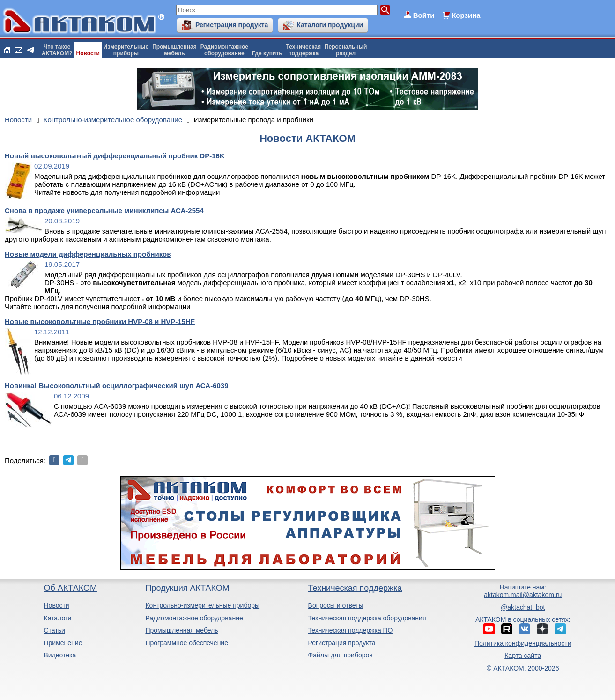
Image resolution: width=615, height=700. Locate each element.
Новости (88, 53)
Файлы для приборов (341, 655)
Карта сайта (523, 656)
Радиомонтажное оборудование (194, 618)
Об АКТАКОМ (70, 588)
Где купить (267, 53)
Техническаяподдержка (304, 50)
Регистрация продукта (232, 25)
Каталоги (57, 618)
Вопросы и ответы (336, 605)
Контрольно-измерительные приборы (202, 605)
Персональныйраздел (346, 50)
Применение (63, 643)
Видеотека (60, 655)
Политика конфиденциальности (523, 643)
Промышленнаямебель (174, 50)
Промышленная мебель (182, 630)
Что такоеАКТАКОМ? (57, 50)
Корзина (466, 15)
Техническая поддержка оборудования (367, 618)
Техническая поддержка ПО (351, 630)
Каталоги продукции (330, 25)
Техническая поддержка (355, 588)
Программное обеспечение (187, 643)
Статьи (54, 630)
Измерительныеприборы (126, 50)
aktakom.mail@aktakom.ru (523, 595)
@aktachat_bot (523, 607)
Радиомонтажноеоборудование (224, 50)
